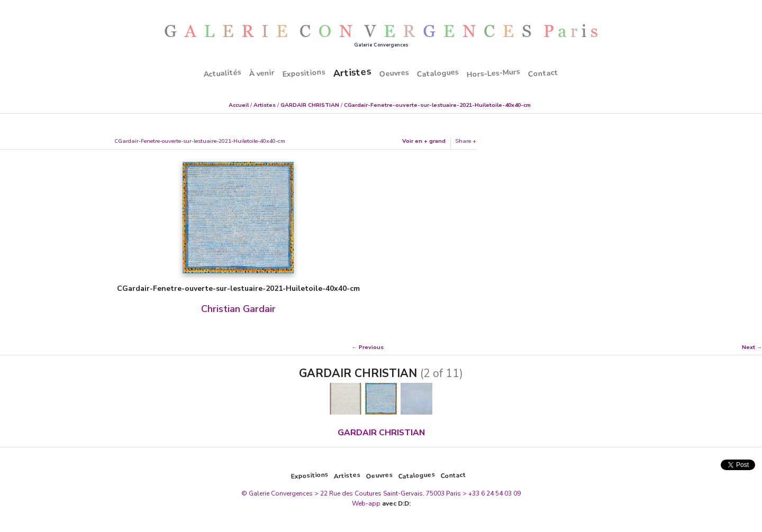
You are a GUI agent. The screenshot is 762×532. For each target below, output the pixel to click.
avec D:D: (396, 503)
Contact (543, 73)
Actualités (223, 73)
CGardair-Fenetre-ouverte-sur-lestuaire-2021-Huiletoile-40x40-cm (437, 105)
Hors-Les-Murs (494, 73)
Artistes (352, 72)
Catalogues (438, 73)
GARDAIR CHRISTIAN (310, 105)
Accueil (239, 105)
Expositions (304, 73)
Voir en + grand (424, 141)
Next (749, 347)
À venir (262, 73)
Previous (371, 347)
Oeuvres (394, 73)
